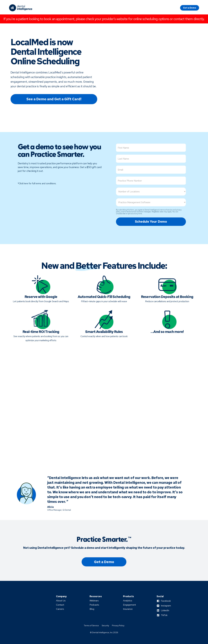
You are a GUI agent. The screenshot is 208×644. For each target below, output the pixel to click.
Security (105, 626)
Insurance (128, 609)
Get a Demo (190, 8)
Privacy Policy (118, 626)
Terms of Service (91, 626)
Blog (92, 609)
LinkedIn (165, 610)
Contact (60, 605)
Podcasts (94, 605)
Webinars (94, 601)
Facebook (166, 601)
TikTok (164, 615)
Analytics (128, 601)
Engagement (129, 605)
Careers (60, 609)
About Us (61, 601)
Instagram (166, 606)
